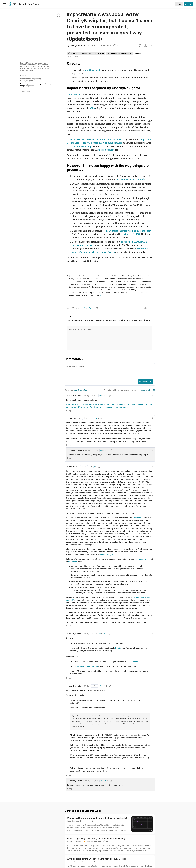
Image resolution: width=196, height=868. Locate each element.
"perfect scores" (106, 150)
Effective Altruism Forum (24, 4)
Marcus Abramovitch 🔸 (76, 841)
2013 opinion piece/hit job (86, 666)
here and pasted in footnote (130, 180)
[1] (144, 179)
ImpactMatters (74, 95)
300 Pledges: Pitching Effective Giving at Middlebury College (96, 859)
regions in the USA (131, 234)
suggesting (141, 559)
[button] (85, 308)
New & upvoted (80, 390)
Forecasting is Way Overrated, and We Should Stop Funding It (97, 838)
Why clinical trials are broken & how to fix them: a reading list (97, 818)
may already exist (108, 554)
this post (72, 562)
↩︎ (100, 295)
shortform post (92, 70)
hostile (118, 648)
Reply (69, 410)
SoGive (92, 108)
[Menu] (5, 4)
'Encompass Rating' (82, 146)
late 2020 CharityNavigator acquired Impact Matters (95, 140)
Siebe (69, 821)
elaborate (137, 518)
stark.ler (70, 862)
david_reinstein (77, 46)
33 (105, 841)
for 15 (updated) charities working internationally (127, 231)
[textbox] (109, 371)
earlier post (132, 662)
